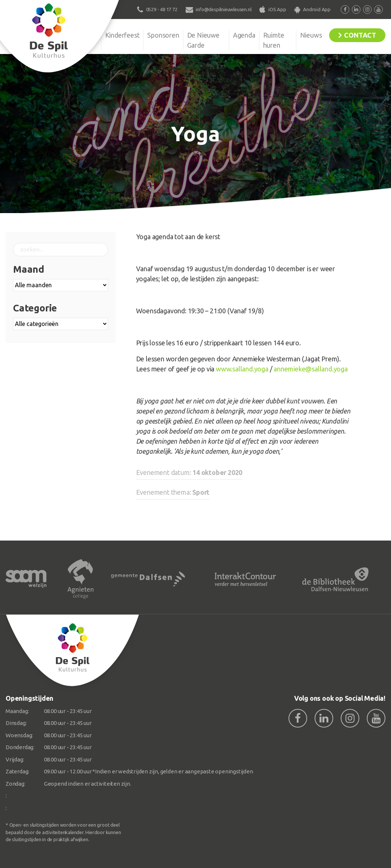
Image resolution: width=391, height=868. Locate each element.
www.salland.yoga (242, 369)
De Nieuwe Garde (203, 40)
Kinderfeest (122, 35)
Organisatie (81, 35)
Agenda (244, 35)
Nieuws (311, 35)
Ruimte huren (274, 40)
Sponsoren (163, 35)
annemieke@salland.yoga (311, 369)
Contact (360, 35)
